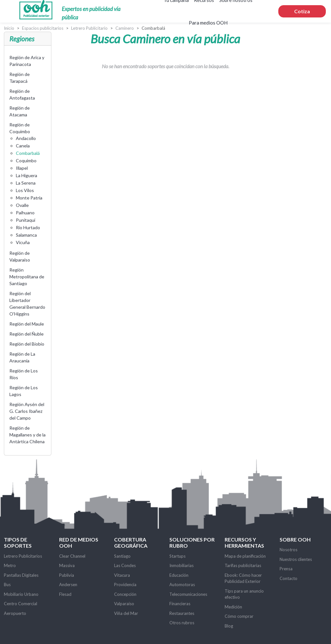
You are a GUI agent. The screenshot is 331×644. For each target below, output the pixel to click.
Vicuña (23, 242)
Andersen (68, 585)
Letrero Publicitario (89, 28)
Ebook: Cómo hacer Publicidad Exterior (243, 578)
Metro (10, 565)
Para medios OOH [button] (208, 23)
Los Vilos (25, 190)
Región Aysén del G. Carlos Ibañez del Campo (27, 411)
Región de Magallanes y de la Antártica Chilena (27, 435)
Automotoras (182, 585)
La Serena (26, 183)
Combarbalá (28, 153)
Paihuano (25, 213)
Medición (233, 607)
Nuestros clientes (296, 559)
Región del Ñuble (27, 334)
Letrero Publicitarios (23, 556)
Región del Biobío (27, 344)
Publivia (67, 575)
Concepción (125, 594)
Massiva (67, 565)
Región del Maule (27, 324)
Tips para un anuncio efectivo (244, 594)
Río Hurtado (28, 227)
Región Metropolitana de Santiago (27, 277)
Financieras (180, 604)
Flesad (65, 594)
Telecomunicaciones (188, 594)
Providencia (125, 585)
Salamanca (26, 235)
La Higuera (27, 175)
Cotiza (302, 11)
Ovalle (22, 205)
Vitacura (122, 575)
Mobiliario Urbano (21, 594)
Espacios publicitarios (43, 28)
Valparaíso (124, 604)
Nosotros (288, 550)
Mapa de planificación (245, 556)
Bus (7, 585)
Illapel (22, 168)
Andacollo (26, 138)
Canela (23, 146)
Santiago (122, 556)
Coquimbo (26, 161)
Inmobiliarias (182, 565)
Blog (229, 626)
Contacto (288, 578)
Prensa (286, 569)
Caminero (125, 28)
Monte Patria (29, 198)
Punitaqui (26, 220)
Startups (177, 556)
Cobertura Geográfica (131, 542)
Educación (179, 575)
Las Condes (125, 565)
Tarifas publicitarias (243, 565)
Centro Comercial (21, 604)
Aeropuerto (15, 613)
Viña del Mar (126, 613)
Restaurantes (182, 613)
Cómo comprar (239, 616)
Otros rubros (182, 623)
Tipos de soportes (18, 542)
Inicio (9, 28)
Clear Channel (72, 556)
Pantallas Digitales (21, 575)
